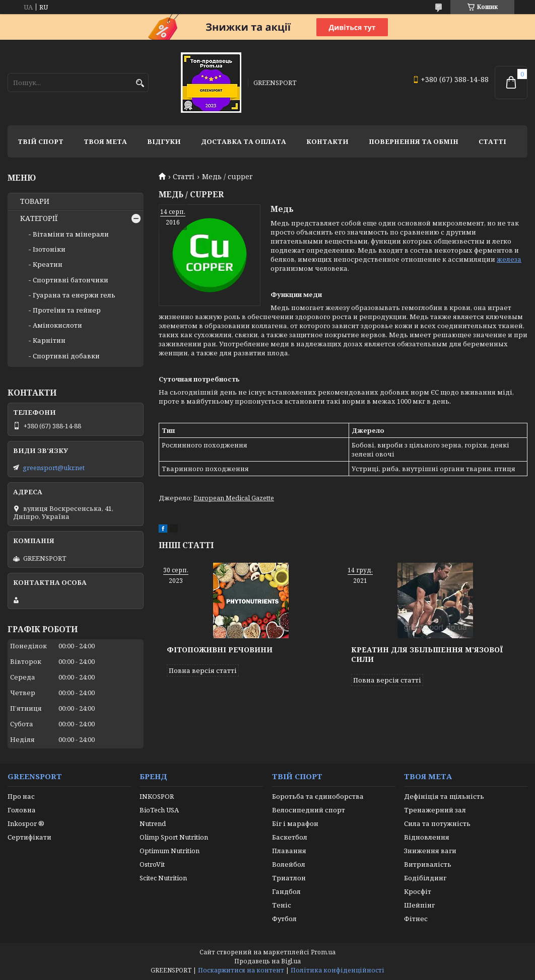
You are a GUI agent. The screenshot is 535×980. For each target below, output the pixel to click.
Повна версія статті (203, 670)
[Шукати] (140, 83)
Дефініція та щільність (444, 796)
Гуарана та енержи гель (74, 295)
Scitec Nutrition (163, 878)
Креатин (48, 264)
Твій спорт (41, 141)
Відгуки (164, 141)
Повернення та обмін (414, 141)
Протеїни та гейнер (67, 310)
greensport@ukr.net (54, 468)
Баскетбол (290, 837)
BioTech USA (159, 810)
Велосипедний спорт (309, 810)
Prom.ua (323, 952)
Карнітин (49, 340)
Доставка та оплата (244, 141)
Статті (492, 141)
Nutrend (153, 823)
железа (509, 259)
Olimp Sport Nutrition (174, 837)
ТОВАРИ (35, 201)
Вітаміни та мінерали (71, 234)
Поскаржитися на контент (241, 970)
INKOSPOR (157, 796)
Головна (22, 810)
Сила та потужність (437, 823)
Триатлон (289, 878)
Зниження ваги (430, 851)
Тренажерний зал (435, 810)
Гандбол (286, 891)
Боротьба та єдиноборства (318, 796)
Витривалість (428, 864)
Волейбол (289, 864)
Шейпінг (419, 905)
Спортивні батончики (71, 280)
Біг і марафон (295, 823)
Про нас (21, 796)
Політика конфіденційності (338, 970)
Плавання (289, 851)
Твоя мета (105, 141)
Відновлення (427, 837)
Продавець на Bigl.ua (267, 961)
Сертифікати (29, 837)
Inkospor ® (26, 823)
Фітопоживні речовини (220, 650)
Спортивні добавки (66, 356)
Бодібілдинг (425, 878)
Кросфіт (418, 891)
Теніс (282, 905)
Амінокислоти (57, 325)
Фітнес (416, 919)
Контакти (327, 141)
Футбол (284, 919)
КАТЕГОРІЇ (39, 218)
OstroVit (152, 864)
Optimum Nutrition (170, 851)
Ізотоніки (49, 249)
